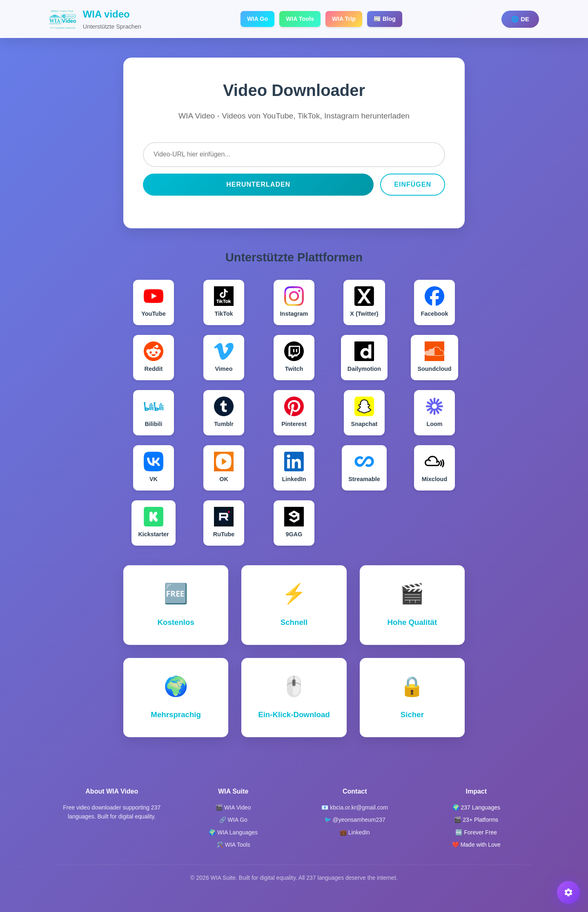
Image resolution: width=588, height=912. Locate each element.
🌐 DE (520, 19)
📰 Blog (385, 19)
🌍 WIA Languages (233, 832)
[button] (568, 892)
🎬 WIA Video (233, 807)
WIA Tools (300, 19)
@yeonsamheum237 (359, 820)
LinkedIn (359, 832)
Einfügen (413, 184)
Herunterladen (258, 184)
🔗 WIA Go (233, 820)
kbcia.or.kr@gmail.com (359, 807)
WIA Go (257, 19)
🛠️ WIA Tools (233, 845)
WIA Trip (344, 19)
